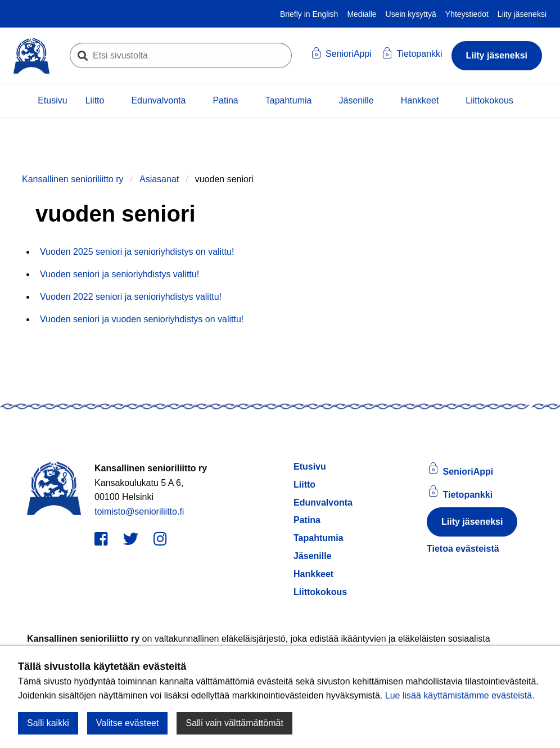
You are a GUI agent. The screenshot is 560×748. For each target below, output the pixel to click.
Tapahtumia (289, 100)
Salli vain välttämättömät (234, 723)
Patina (225, 100)
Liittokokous (489, 100)
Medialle (362, 14)
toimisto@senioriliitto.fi (139, 512)
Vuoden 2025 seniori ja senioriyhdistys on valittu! (137, 252)
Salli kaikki (48, 723)
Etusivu (52, 100)
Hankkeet (420, 100)
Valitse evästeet (128, 723)
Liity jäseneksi (522, 14)
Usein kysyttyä (411, 14)
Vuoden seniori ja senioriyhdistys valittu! (119, 274)
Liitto (95, 100)
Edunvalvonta (158, 100)
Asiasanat (159, 179)
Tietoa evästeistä (463, 549)
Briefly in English (309, 14)
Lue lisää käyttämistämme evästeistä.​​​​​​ (460, 695)
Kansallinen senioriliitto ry (73, 179)
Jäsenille (356, 100)
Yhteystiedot (467, 14)
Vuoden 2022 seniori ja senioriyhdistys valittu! (131, 297)
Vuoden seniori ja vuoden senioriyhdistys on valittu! (142, 319)
